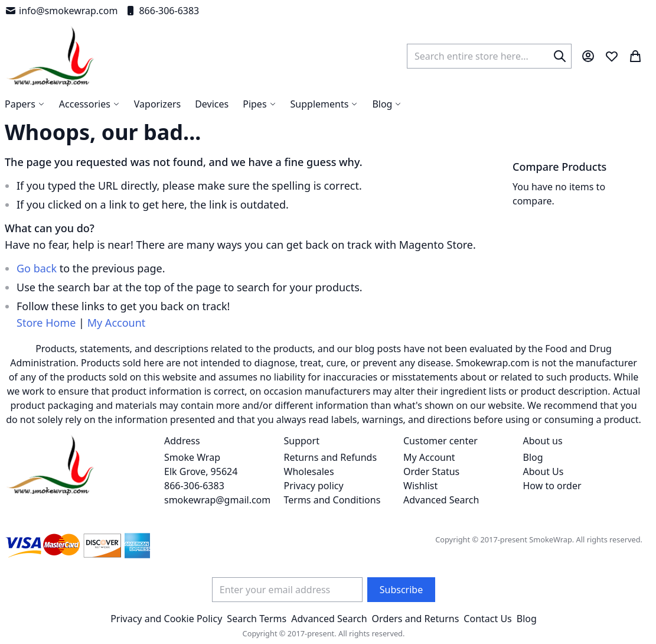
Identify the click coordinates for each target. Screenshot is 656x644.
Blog (533, 457)
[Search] (560, 56)
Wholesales (309, 471)
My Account (117, 323)
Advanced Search (441, 500)
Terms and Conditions (332, 500)
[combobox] (489, 56)
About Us (544, 471)
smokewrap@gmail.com (217, 500)
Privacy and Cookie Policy (166, 619)
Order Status (431, 471)
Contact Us (487, 619)
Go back (37, 268)
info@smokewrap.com (61, 11)
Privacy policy (314, 486)
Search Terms (257, 619)
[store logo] (50, 56)
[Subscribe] (401, 590)
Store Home (46, 323)
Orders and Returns (416, 619)
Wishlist (420, 486)
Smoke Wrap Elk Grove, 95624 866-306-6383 (201, 471)
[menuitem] (387, 104)
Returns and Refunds (331, 457)
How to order (552, 486)
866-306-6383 (162, 11)
